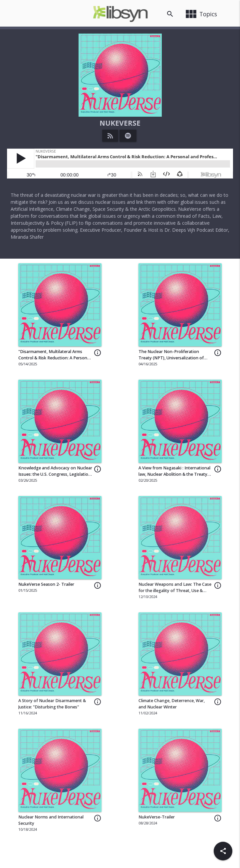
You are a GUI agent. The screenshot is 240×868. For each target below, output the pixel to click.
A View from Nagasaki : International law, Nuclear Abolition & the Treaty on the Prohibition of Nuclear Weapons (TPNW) (174, 477)
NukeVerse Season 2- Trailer (46, 584)
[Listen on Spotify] (128, 136)
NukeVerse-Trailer (157, 817)
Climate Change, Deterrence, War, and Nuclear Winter (172, 704)
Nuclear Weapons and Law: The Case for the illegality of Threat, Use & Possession (175, 591)
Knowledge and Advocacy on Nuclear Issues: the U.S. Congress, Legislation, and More (55, 474)
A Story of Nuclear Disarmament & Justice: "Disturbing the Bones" (52, 704)
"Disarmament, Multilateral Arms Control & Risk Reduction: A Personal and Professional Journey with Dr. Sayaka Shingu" (54, 361)
